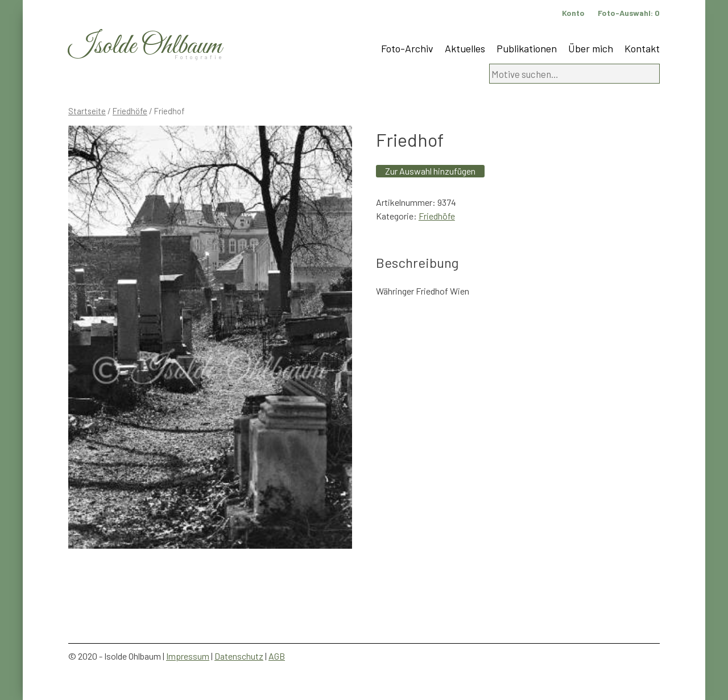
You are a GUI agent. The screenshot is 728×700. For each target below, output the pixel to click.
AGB (277, 656)
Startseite (87, 111)
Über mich (591, 48)
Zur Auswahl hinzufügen (430, 171)
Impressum (188, 656)
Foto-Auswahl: (629, 13)
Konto (573, 13)
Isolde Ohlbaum (145, 46)
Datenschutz (239, 656)
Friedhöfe (130, 111)
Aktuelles (465, 48)
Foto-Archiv (407, 48)
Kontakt (642, 48)
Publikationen (527, 48)
